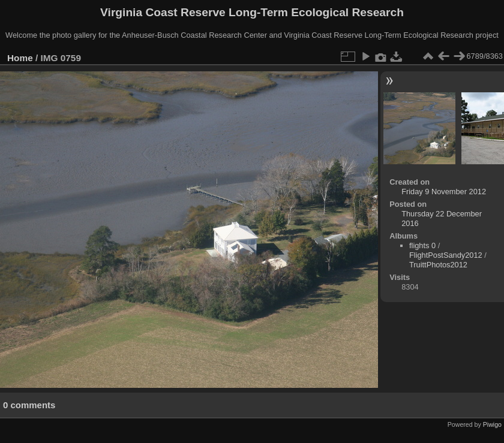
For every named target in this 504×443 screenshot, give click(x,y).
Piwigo (492, 424)
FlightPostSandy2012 (446, 255)
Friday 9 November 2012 (444, 192)
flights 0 (422, 245)
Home (20, 58)
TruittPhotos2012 (438, 265)
